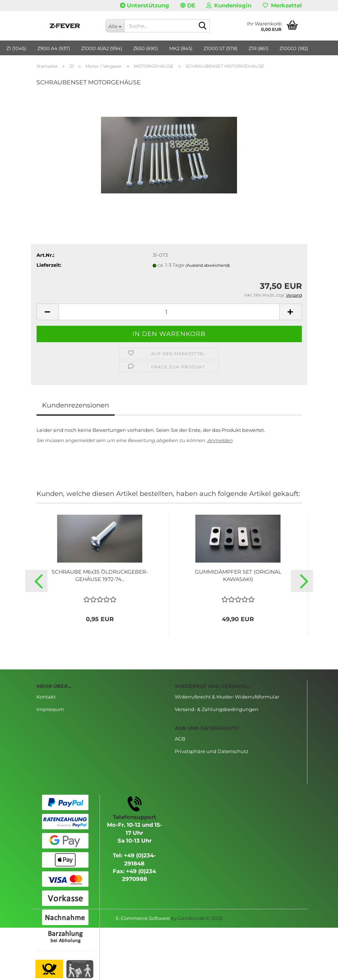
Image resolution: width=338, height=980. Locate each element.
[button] (188, 6)
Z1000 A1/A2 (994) (102, 48)
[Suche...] (115, 26)
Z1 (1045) (16, 48)
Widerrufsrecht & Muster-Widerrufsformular (227, 697)
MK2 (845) (181, 48)
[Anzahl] (169, 312)
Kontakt (46, 697)
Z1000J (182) (294, 48)
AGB (180, 739)
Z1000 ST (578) (220, 48)
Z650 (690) (146, 48)
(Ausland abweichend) (208, 265)
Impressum (50, 709)
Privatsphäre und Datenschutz (212, 751)
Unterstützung (144, 5)
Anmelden (220, 440)
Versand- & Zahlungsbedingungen (217, 709)
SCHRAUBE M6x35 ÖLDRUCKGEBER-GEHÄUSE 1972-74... (100, 575)
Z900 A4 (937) (54, 48)
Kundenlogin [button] (229, 5)
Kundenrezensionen (76, 405)
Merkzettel (282, 5)
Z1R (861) (258, 48)
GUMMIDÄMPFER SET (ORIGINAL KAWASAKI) (238, 575)
